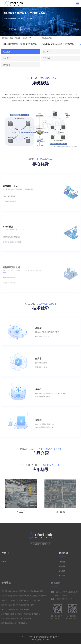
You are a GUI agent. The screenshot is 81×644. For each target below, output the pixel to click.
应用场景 (7, 65)
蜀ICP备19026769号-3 (44, 640)
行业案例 (62, 572)
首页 (11, 38)
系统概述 (7, 52)
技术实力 (7, 58)
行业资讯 (62, 577)
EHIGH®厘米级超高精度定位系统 (20, 44)
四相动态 (62, 563)
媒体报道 (62, 568)
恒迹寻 (25, 38)
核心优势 (46, 52)
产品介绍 (46, 58)
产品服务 (18, 38)
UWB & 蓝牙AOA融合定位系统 (58, 44)
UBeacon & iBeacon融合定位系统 (40, 38)
